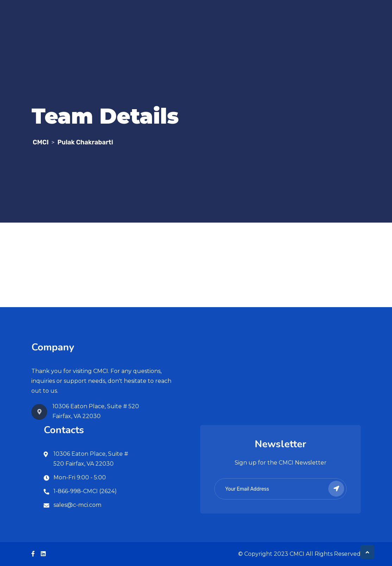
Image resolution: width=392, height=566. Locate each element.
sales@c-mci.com (77, 505)
